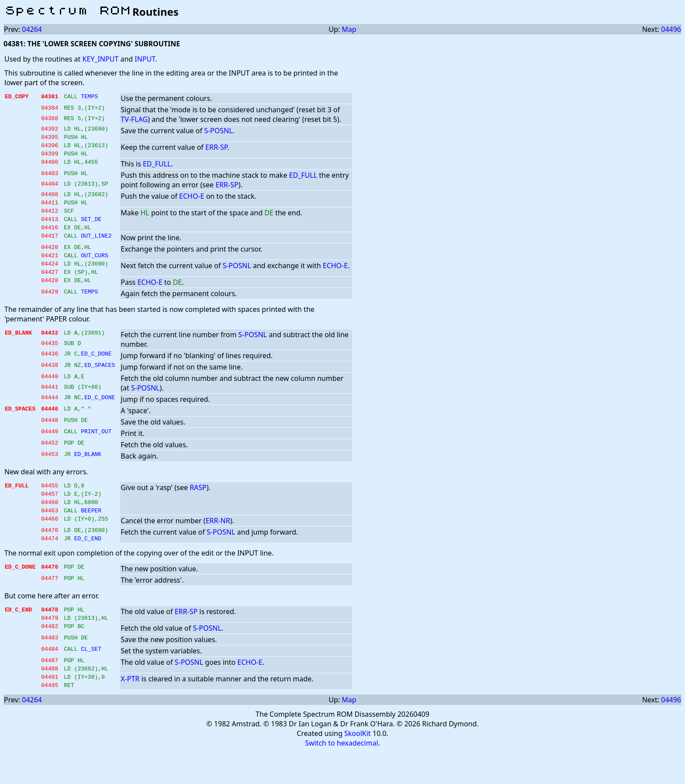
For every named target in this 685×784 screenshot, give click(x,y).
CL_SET (91, 677)
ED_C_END (88, 563)
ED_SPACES (100, 383)
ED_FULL (157, 169)
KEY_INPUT (100, 59)
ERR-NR (218, 543)
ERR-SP (216, 150)
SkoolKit (358, 766)
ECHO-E (192, 201)
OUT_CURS (94, 269)
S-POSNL (218, 131)
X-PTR (130, 709)
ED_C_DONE (96, 372)
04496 (671, 29)
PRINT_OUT (96, 449)
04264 (32, 29)
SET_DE (91, 229)
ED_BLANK (88, 472)
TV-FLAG (134, 119)
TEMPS (89, 97)
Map (349, 29)
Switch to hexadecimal (341, 776)
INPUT (145, 59)
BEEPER (91, 532)
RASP (198, 504)
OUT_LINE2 (96, 249)
